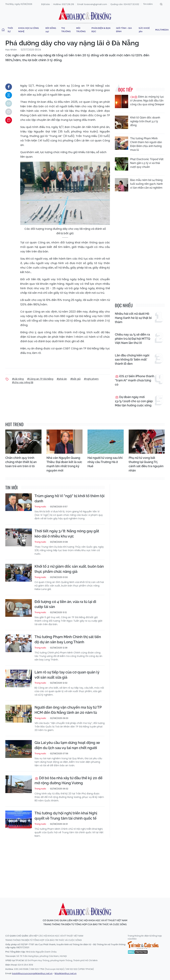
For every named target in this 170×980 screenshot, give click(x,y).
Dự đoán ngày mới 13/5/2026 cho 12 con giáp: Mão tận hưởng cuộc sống (134, 401)
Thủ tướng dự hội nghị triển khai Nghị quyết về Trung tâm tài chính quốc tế (66, 816)
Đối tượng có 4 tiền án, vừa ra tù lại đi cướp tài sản (65, 604)
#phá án (62, 379)
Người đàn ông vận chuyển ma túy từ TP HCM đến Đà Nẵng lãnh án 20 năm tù (68, 710)
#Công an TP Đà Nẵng (40, 379)
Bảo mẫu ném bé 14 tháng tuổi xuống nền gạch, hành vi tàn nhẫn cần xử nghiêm (146, 184)
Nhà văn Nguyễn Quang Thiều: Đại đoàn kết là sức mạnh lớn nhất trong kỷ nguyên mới (64, 464)
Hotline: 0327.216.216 (64, 4)
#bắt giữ (75, 379)
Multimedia (162, 30)
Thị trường (66, 30)
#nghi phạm (91, 379)
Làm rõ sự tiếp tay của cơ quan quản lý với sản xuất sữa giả (67, 675)
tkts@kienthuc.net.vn (66, 973)
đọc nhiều (124, 305)
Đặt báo (46, 4)
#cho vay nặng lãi (23, 382)
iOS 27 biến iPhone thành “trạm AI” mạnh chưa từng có (135, 380)
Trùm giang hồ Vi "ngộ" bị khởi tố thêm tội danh (69, 498)
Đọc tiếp (125, 90)
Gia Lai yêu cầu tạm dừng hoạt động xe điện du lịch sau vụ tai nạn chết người (67, 745)
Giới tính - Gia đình (124, 30)
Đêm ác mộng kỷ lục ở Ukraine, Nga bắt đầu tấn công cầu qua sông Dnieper (147, 101)
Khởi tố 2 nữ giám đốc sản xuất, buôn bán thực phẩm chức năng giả (69, 569)
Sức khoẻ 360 (144, 30)
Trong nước (40, 507)
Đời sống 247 (51, 30)
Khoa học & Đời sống (85, 14)
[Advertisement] (86, 865)
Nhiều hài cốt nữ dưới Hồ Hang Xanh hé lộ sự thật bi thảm (133, 318)
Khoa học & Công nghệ (28, 30)
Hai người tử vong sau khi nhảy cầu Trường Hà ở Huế (105, 462)
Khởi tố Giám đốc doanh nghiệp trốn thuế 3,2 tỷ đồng (145, 121)
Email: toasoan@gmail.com (92, 4)
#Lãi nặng (18, 379)
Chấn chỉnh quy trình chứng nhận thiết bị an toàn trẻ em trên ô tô (21, 462)
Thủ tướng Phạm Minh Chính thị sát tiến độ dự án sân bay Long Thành (68, 639)
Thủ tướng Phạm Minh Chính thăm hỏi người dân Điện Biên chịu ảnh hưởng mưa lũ (146, 144)
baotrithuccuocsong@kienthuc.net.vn (32, 973)
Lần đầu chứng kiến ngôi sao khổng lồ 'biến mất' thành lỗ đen (132, 359)
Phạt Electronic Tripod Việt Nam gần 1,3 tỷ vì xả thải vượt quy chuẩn (147, 163)
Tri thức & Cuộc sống (143, 945)
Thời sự (10, 30)
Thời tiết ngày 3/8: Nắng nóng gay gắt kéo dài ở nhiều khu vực (67, 534)
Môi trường (81, 30)
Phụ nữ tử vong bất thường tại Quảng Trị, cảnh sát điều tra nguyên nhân (146, 464)
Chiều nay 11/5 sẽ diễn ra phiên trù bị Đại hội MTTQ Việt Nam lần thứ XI (133, 339)
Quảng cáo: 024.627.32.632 (125, 4)
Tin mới (11, 487)
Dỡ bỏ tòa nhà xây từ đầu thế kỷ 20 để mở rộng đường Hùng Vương (68, 780)
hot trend (14, 424)
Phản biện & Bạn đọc (101, 30)
